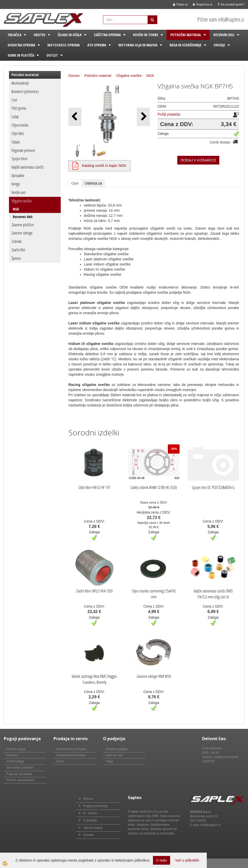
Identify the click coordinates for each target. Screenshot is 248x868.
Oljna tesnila (20, 125)
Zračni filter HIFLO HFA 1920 (94, 591)
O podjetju (90, 820)
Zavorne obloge (22, 233)
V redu (162, 860)
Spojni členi (19, 159)
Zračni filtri (18, 250)
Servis (60, 761)
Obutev (39, 35)
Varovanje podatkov (20, 768)
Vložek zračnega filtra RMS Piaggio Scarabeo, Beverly (94, 679)
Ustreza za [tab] (93, 183)
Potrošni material (186, 35)
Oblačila (14, 35)
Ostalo (16, 142)
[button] (143, 117)
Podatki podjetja (116, 749)
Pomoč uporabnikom (20, 780)
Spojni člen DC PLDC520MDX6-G (213, 487)
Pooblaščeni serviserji (71, 755)
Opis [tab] (75, 183)
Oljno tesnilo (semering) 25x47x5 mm (154, 594)
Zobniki (17, 241)
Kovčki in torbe (146, 35)
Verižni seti (19, 192)
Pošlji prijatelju (169, 114)
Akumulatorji (20, 83)
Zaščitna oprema (107, 35)
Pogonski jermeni (23, 150)
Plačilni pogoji (16, 749)
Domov (74, 76)
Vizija (109, 761)
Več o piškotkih (187, 860)
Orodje (219, 45)
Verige (16, 184)
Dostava (12, 755)
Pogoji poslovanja (95, 806)
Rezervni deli (224, 35)
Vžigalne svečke (22, 201)
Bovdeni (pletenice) (25, 91)
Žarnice (16, 258)
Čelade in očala (70, 35)
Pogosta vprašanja (19, 774)
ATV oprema (97, 45)
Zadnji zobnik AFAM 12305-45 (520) (154, 487)
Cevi (14, 100)
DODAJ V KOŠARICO (198, 160)
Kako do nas (114, 755)
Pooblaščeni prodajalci (71, 749)
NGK (16, 209)
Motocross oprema (64, 45)
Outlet (52, 55)
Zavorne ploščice (23, 225)
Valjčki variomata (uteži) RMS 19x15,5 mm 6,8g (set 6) (213, 594)
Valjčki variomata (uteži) (28, 167)
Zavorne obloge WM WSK (154, 676)
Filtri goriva (19, 108)
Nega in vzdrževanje (185, 45)
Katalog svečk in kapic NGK (104, 166)
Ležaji (15, 117)
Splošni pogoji (93, 828)
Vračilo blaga (15, 761)
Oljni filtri (18, 134)
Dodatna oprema (21, 45)
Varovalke (18, 176)
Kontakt (89, 835)
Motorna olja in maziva (138, 45)
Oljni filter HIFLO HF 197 (94, 487)
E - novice (90, 813)
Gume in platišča (21, 55)
